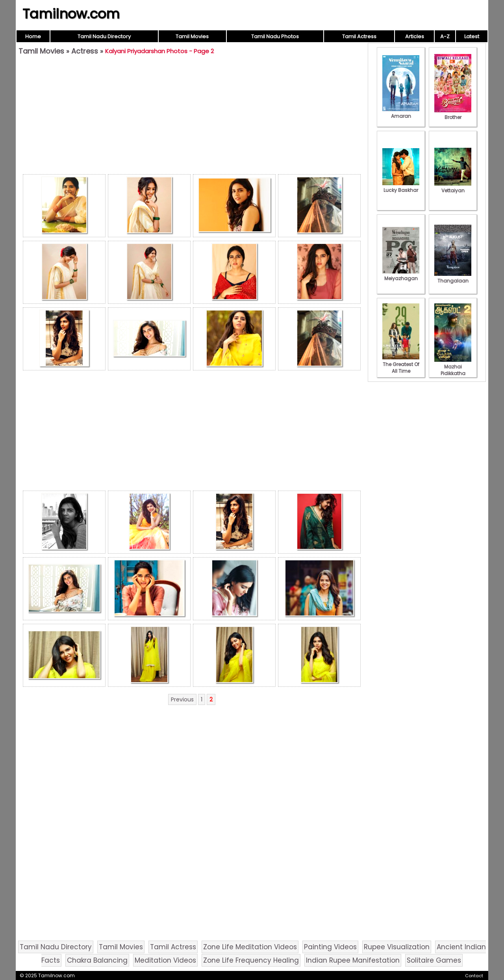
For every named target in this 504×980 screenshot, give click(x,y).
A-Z (445, 36)
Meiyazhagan (401, 275)
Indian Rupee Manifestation (353, 960)
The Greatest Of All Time (401, 364)
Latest (472, 36)
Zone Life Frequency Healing (251, 960)
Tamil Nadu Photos (275, 36)
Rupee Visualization (397, 947)
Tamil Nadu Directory (104, 36)
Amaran (401, 113)
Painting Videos (330, 947)
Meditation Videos (165, 960)
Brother (453, 114)
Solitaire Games (434, 960)
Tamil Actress (359, 36)
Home (33, 36)
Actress (85, 51)
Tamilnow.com (71, 14)
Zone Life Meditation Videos (250, 947)
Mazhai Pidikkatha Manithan (453, 370)
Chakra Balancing (97, 960)
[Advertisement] (192, 117)
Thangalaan (453, 277)
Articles (415, 36)
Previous (182, 699)
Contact (474, 976)
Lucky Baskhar (401, 187)
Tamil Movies (192, 36)
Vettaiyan (453, 187)
